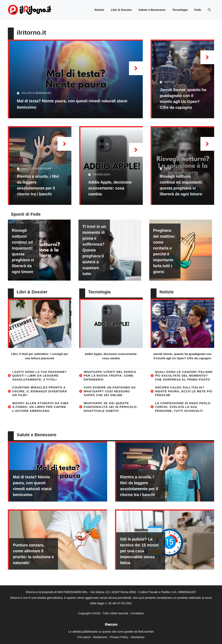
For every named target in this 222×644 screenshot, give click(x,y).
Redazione (100, 637)
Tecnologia (180, 10)
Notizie (99, 10)
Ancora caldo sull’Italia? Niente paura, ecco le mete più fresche (184, 391)
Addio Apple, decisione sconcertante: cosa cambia (110, 188)
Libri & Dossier (121, 10)
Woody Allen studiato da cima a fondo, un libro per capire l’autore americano (41, 407)
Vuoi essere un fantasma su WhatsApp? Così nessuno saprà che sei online (110, 391)
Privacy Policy (119, 637)
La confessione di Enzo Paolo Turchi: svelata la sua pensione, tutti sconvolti (183, 407)
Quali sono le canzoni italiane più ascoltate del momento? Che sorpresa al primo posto (184, 376)
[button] (209, 10)
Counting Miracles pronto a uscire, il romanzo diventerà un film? (40, 391)
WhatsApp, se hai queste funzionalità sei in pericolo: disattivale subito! (111, 407)
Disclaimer (138, 637)
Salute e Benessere (152, 10)
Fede (198, 10)
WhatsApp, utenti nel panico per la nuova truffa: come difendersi (110, 376)
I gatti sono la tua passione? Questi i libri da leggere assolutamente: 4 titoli (40, 376)
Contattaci (137, 613)
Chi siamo (84, 637)
